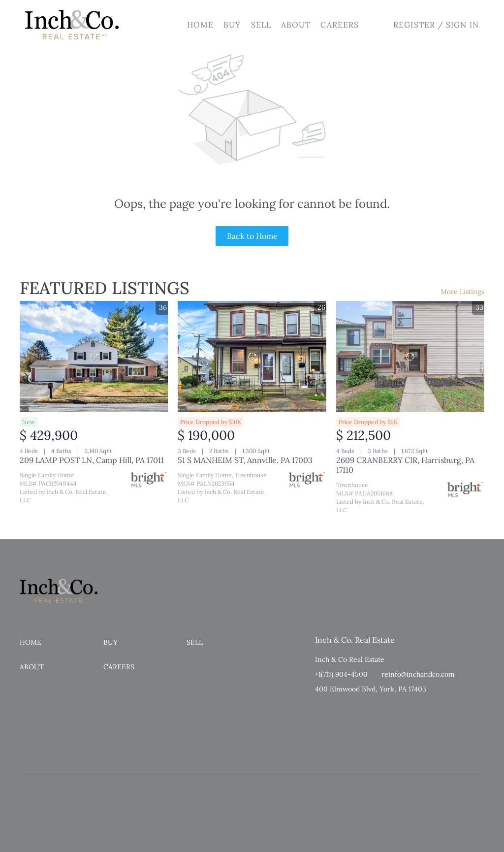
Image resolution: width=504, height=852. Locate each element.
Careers (340, 25)
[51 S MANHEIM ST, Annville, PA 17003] (252, 357)
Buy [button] (232, 25)
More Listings (462, 292)
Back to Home (252, 236)
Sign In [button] (462, 25)
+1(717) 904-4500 (341, 674)
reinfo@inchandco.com (418, 674)
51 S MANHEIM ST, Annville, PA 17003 (245, 460)
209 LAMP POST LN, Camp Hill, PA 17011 (92, 460)
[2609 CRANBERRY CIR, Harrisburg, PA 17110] (410, 357)
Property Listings (236, 748)
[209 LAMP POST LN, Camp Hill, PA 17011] (94, 357)
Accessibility (308, 748)
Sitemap (275, 748)
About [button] (296, 25)
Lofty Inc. (66, 733)
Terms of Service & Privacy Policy (64, 748)
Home (200, 25)
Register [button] (414, 25)
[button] (72, 25)
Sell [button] (261, 25)
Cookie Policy (132, 748)
